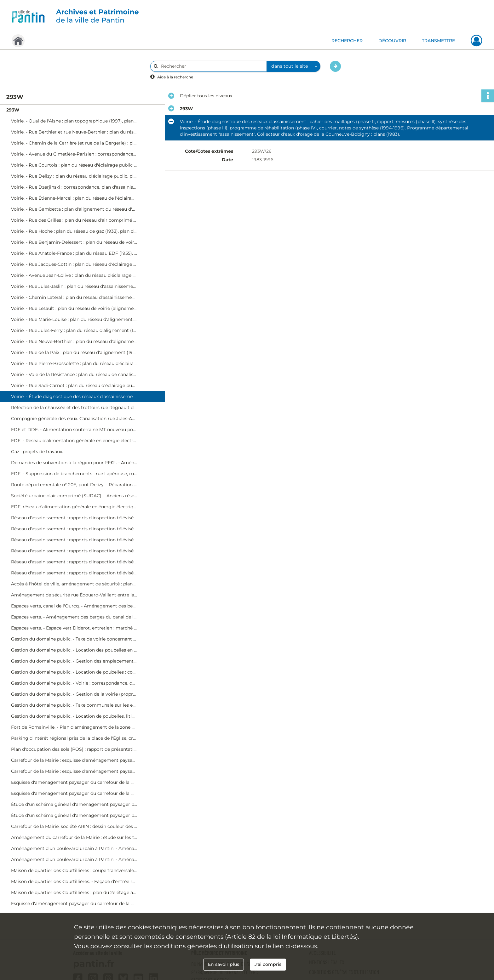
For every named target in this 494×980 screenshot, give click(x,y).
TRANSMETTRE (438, 41)
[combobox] (294, 66)
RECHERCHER (347, 41)
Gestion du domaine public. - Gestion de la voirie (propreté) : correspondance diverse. (74, 694)
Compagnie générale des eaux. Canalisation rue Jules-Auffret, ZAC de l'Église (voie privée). (74, 419)
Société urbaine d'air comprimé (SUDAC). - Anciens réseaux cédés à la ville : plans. (74, 496)
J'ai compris (268, 964)
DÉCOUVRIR (392, 41)
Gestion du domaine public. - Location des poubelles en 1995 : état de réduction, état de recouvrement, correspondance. (74, 650)
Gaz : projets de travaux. (37, 452)
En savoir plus (224, 964)
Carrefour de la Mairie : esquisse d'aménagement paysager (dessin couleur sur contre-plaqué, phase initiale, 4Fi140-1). (74, 760)
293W (13, 110)
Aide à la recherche (175, 77)
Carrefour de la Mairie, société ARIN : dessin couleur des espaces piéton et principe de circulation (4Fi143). (74, 826)
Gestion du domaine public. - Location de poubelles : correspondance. (74, 672)
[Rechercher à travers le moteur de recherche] (212, 66)
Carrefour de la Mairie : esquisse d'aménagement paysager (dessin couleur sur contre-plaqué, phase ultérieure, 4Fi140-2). (74, 771)
